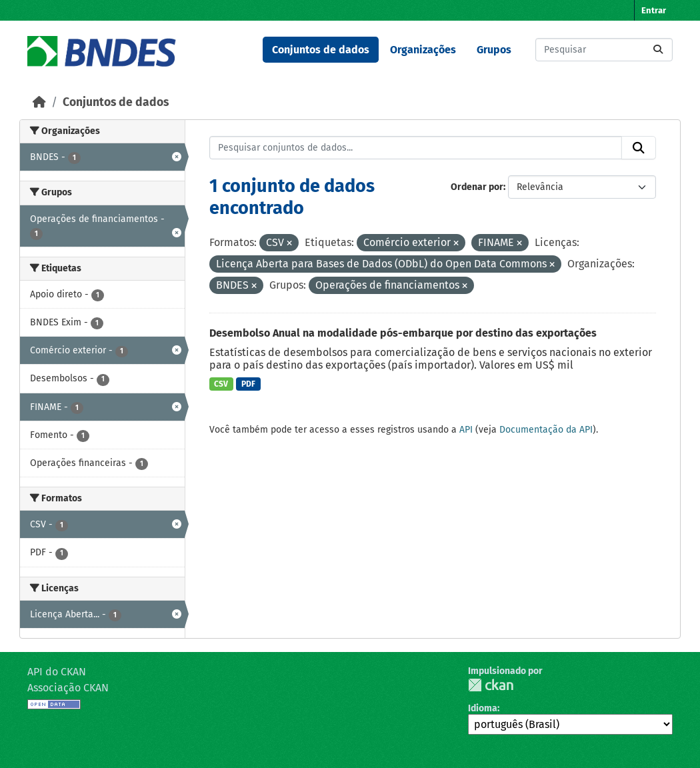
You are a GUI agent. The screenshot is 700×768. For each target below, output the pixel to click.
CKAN (491, 685)
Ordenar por (477, 187)
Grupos (494, 50)
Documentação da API (546, 430)
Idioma (483, 708)
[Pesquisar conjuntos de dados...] (604, 50)
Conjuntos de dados (321, 50)
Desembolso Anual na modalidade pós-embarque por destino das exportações (403, 333)
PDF (248, 384)
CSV (221, 384)
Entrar (654, 10)
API (466, 430)
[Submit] (658, 50)
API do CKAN (57, 672)
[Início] (39, 102)
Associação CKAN (68, 688)
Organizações (423, 50)
